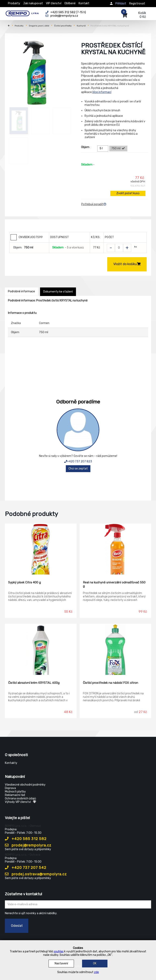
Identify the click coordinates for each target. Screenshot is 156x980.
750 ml (118, 149)
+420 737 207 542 (26, 868)
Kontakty (11, 763)
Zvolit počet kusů (128, 193)
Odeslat (17, 926)
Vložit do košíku (127, 264)
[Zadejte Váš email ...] (78, 904)
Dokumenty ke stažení (58, 292)
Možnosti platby (15, 792)
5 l (103, 149)
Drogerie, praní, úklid (39, 26)
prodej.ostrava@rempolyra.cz (36, 874)
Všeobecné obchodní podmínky (25, 785)
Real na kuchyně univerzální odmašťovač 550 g (114, 584)
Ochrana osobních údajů (20, 798)
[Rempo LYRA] (22, 13)
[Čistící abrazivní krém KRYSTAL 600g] (41, 649)
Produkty (14, 3)
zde (96, 972)
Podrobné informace (21, 291)
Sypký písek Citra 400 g (24, 582)
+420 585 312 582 (26, 839)
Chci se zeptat (78, 469)
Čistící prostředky (63, 26)
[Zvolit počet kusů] (119, 248)
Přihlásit (121, 4)
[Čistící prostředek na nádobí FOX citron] (115, 649)
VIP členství (54, 3)
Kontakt (84, 3)
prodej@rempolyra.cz (28, 845)
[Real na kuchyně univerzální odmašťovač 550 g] (115, 549)
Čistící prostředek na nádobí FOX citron (110, 683)
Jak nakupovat (33, 3)
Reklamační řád (15, 795)
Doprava (10, 788)
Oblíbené (70, 3)
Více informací (102, 92)
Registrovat (137, 4)
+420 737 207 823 (78, 461)
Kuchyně (81, 26)
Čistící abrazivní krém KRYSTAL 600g (34, 683)
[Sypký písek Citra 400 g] (41, 549)
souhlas (59, 951)
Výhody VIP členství (21, 802)
